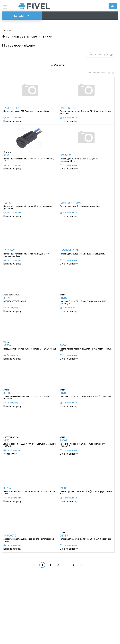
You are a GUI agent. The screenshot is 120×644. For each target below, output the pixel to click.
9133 (6, 155)
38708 (64, 441)
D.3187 (64, 536)
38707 (64, 298)
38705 (7, 488)
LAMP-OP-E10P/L (71, 203)
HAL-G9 (8, 203)
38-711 (8, 298)
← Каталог (7, 31)
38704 (64, 346)
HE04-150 (66, 155)
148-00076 (10, 536)
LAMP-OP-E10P (69, 250)
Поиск (113, 6)
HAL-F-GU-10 (68, 108)
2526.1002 (10, 250)
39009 (64, 488)
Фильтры (58, 65)
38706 (64, 393)
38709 (7, 346)
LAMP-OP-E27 (12, 108)
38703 (7, 441)
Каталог (22, 16)
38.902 (7, 393)
